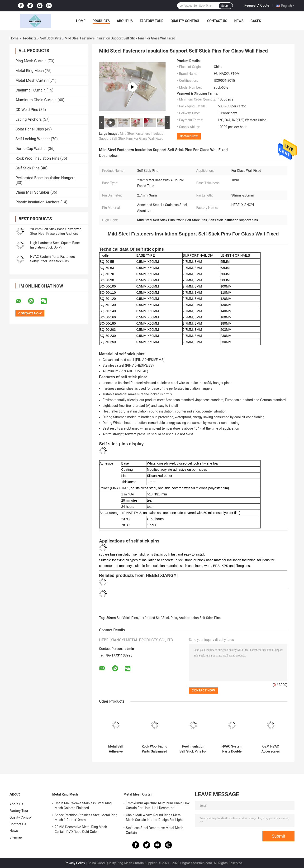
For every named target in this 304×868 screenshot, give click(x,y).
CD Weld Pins (27, 110)
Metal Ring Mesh (30, 71)
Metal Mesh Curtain (32, 80)
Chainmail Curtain (31, 90)
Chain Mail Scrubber (32, 192)
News (239, 21)
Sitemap (16, 837)
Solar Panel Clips (30, 129)
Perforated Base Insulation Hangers (45, 178)
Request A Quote (257, 5)
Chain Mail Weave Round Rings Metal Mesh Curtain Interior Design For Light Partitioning (154, 818)
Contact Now (189, 136)
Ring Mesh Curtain (31, 61)
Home (81, 21)
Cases (256, 21)
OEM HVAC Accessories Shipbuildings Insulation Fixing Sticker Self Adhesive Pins (271, 749)
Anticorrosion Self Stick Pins (200, 618)
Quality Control (185, 21)
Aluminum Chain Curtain (36, 100)
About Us (125, 21)
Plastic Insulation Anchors (38, 202)
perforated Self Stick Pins (158, 618)
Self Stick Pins (51, 38)
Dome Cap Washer (31, 149)
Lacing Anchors (29, 119)
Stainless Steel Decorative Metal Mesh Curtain (155, 830)
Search (226, 6)
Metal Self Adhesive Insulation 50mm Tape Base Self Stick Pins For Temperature (116, 749)
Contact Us (217, 21)
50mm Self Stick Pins (122, 618)
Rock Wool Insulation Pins (37, 158)
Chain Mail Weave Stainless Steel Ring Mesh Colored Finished (83, 806)
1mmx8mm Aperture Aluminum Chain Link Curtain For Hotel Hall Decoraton (158, 806)
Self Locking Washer (33, 139)
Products (101, 21)
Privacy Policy (75, 863)
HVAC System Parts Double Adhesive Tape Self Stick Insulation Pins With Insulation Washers (232, 749)
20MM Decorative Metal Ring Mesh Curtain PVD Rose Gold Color (81, 829)
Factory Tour (152, 21)
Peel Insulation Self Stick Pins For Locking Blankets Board (193, 749)
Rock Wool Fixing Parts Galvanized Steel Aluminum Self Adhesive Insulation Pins (154, 749)
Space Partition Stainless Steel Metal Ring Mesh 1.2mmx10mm (86, 817)
